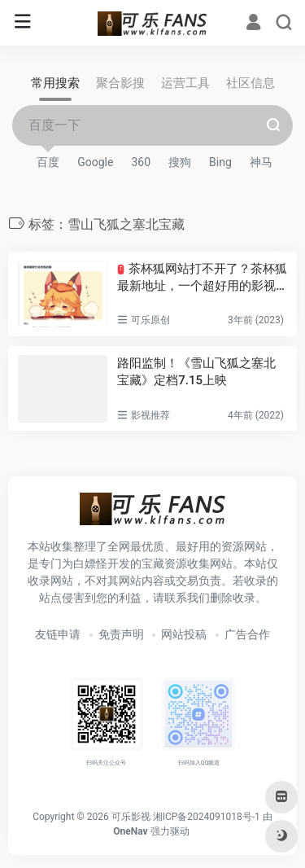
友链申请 (58, 634)
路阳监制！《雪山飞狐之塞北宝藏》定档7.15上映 (196, 372)
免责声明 (121, 634)
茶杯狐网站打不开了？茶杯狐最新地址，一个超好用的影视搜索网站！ (202, 278)
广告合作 (247, 634)
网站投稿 (184, 634)
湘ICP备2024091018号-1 (207, 817)
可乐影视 (131, 817)
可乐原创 (150, 320)
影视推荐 (150, 415)
